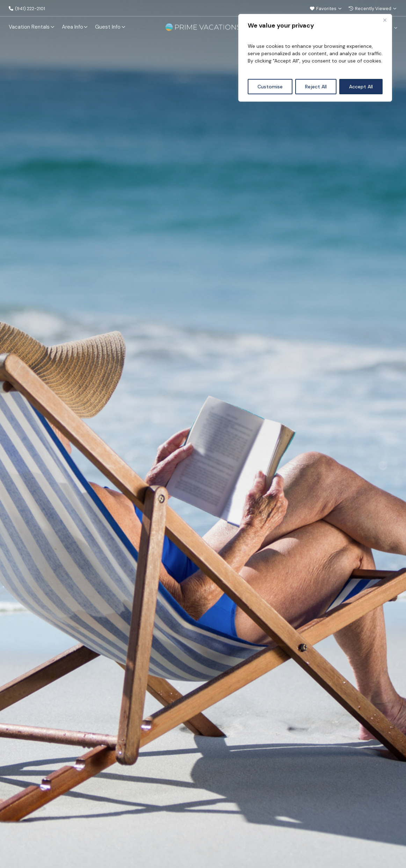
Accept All (361, 87)
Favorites (322, 8)
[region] (315, 58)
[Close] (385, 20)
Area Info (72, 27)
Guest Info (108, 27)
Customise (270, 87)
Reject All (316, 87)
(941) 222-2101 (29, 8)
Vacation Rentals (29, 27)
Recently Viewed (371, 8)
